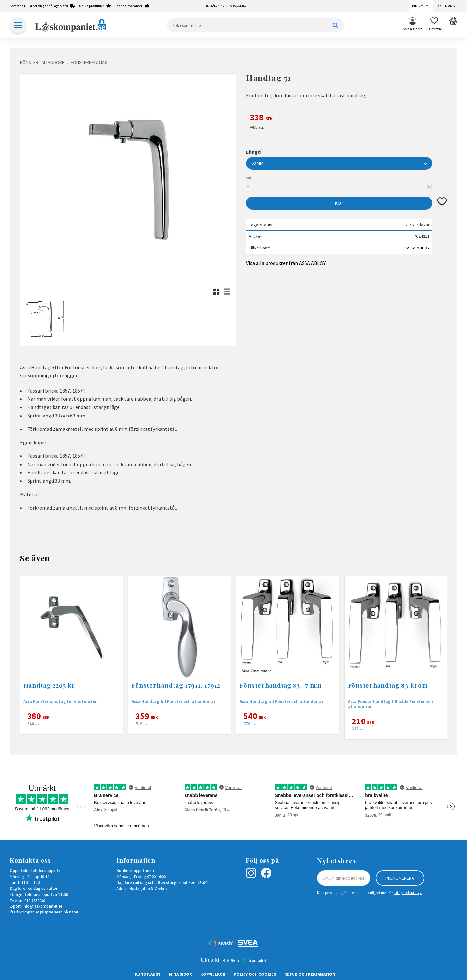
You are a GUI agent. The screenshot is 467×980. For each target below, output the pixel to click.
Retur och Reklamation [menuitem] (310, 974)
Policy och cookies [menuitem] (255, 974)
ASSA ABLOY (418, 248)
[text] (347, 118)
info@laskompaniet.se (42, 906)
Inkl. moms (421, 6)
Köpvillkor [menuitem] (213, 974)
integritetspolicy (408, 892)
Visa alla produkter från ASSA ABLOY (286, 263)
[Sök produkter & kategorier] (256, 25)
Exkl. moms (445, 6)
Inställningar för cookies (226, 6)
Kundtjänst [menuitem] (148, 974)
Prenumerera (400, 878)
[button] (434, 25)
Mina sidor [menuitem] (413, 29)
